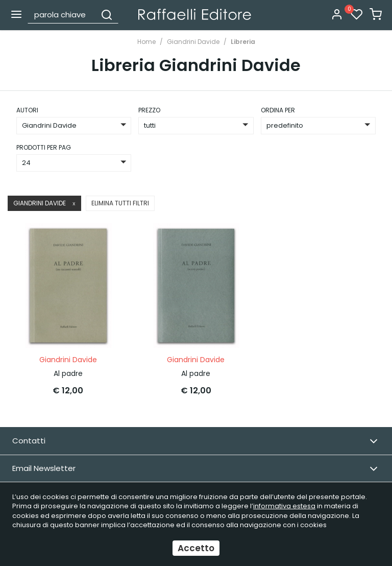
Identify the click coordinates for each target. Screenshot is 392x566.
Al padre (68, 373)
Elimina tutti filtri (120, 203)
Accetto (196, 548)
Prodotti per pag (44, 147)
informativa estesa (284, 506)
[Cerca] (107, 14)
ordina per (278, 110)
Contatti (195, 441)
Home (146, 42)
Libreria (243, 42)
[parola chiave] (62, 14)
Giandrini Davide (193, 42)
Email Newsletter (195, 469)
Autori (27, 110)
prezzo (149, 110)
